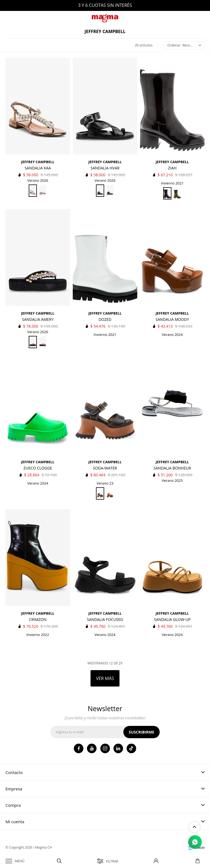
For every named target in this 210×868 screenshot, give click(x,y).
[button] (59, 861)
